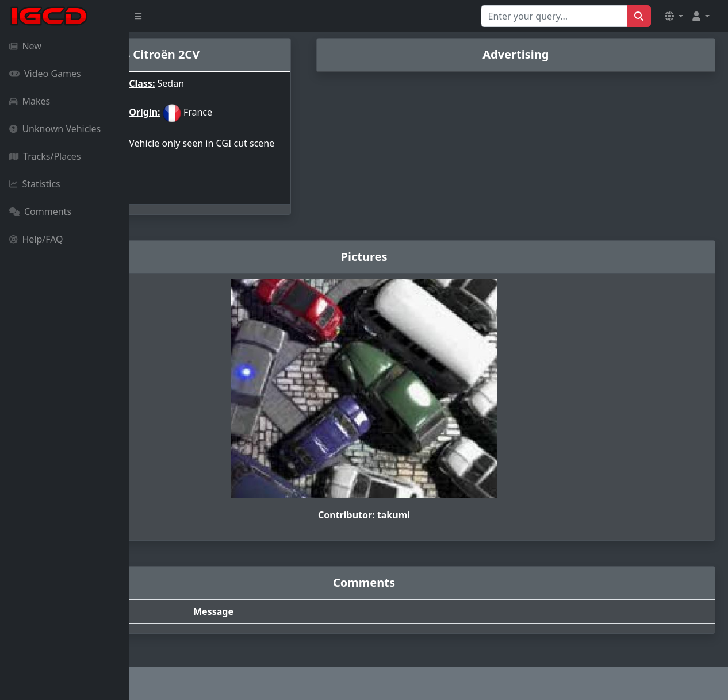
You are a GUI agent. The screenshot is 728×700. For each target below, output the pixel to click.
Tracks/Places (45, 156)
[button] (674, 16)
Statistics (35, 184)
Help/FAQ (36, 239)
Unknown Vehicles (55, 129)
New (25, 46)
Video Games (45, 74)
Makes (30, 101)
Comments (40, 211)
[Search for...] (554, 16)
